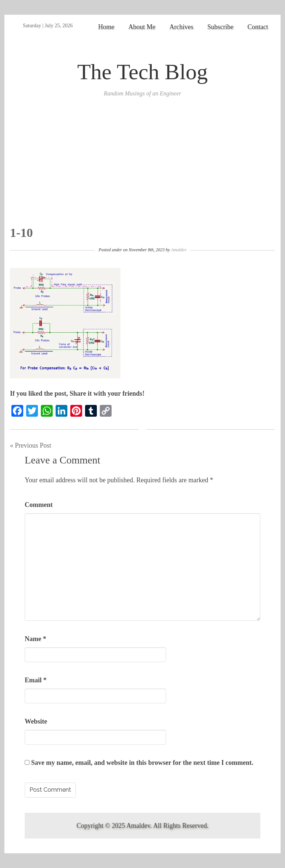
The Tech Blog (143, 72)
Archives (181, 27)
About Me (142, 27)
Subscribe (220, 27)
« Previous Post (31, 445)
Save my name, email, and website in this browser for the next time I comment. (142, 763)
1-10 (21, 233)
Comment (39, 505)
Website (36, 721)
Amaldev (179, 250)
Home (106, 27)
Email (36, 680)
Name (35, 639)
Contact (258, 27)
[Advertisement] (142, 171)
